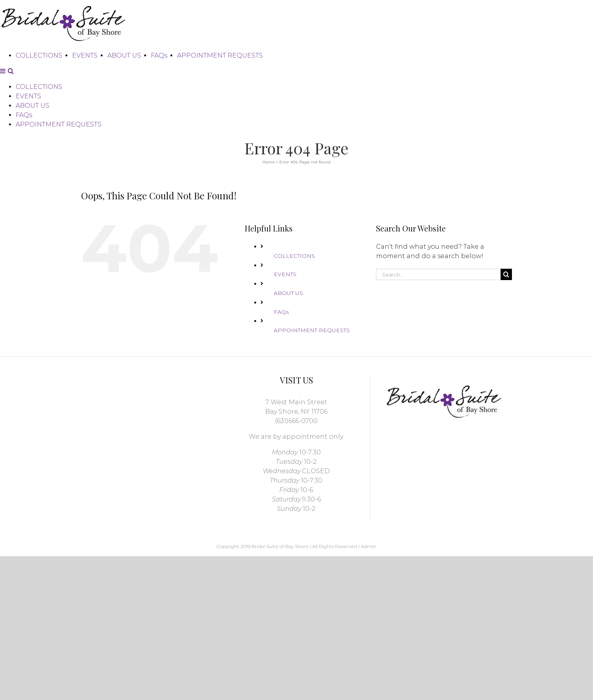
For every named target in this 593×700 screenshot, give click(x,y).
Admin (369, 549)
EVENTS (285, 277)
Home (269, 164)
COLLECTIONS (294, 258)
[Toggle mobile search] (11, 140)
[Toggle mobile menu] (3, 140)
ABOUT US (288, 295)
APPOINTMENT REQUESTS (312, 333)
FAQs (281, 314)
